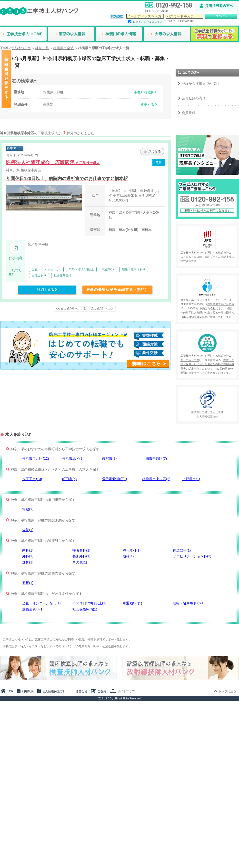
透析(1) (28, 562)
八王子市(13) (32, 479)
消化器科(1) (132, 550)
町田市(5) (69, 479)
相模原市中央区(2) (156, 479)
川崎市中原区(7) (154, 458)
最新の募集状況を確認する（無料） (117, 290)
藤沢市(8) (109, 458)
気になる (152, 151)
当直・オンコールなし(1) (41, 603)
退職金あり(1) (33, 609)
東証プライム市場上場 (218, 257)
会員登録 (189, 113)
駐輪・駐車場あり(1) (189, 603)
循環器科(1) (182, 550)
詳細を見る (47, 290)
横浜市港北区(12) (35, 458)
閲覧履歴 (117, 16)
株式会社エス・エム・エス (213, 300)
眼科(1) (128, 556)
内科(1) (28, 550)
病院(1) (28, 530)
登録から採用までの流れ (200, 84)
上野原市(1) (191, 479)
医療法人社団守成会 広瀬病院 (53, 162)
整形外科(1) (81, 556)
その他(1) (80, 562)
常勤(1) (28, 509)
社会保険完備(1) (85, 609)
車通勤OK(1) (132, 603)
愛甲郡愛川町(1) (115, 479)
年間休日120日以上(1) (89, 603)
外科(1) (28, 556)
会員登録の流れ (194, 98)
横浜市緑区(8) (73, 458)
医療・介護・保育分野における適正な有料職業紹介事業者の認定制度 (207, 364)
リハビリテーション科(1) (192, 556)
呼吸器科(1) (81, 550)
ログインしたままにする (148, 22)
